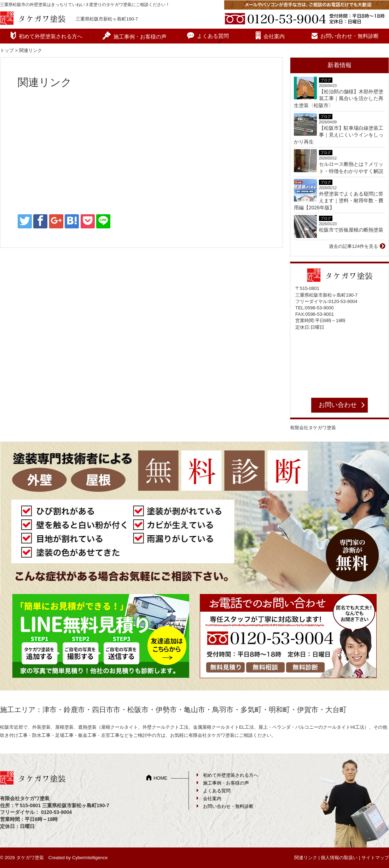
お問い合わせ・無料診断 (350, 36)
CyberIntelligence (90, 858)
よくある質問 (213, 36)
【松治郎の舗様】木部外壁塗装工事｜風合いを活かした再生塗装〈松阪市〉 (339, 98)
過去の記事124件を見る (353, 246)
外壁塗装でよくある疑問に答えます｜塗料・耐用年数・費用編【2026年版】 (339, 201)
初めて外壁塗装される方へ (51, 36)
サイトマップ (375, 858)
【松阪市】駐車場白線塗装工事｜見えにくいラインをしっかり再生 (339, 135)
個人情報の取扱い (339, 858)
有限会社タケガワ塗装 (313, 428)
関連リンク (306, 858)
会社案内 (274, 36)
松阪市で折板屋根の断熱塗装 (351, 230)
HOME (160, 778)
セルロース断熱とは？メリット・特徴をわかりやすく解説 (351, 168)
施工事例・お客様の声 (140, 37)
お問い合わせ (338, 405)
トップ (7, 50)
